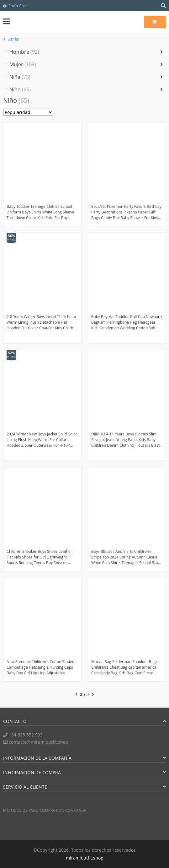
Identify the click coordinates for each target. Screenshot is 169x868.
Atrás (11, 39)
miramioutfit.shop (85, 858)
